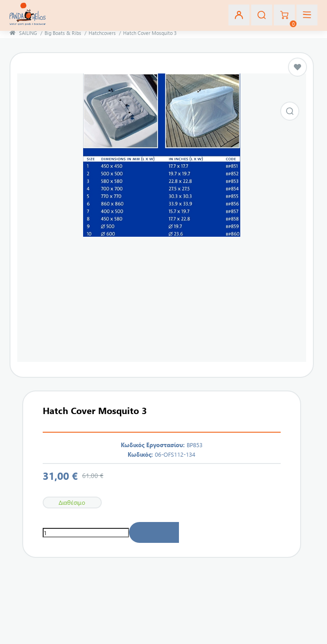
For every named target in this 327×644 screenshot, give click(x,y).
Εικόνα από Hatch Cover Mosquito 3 (290, 111)
